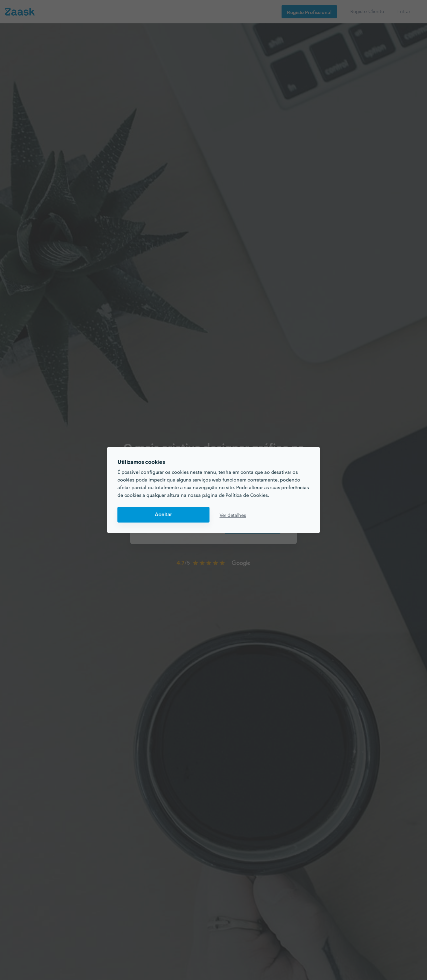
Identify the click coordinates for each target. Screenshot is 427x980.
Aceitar (163, 515)
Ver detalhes (233, 515)
